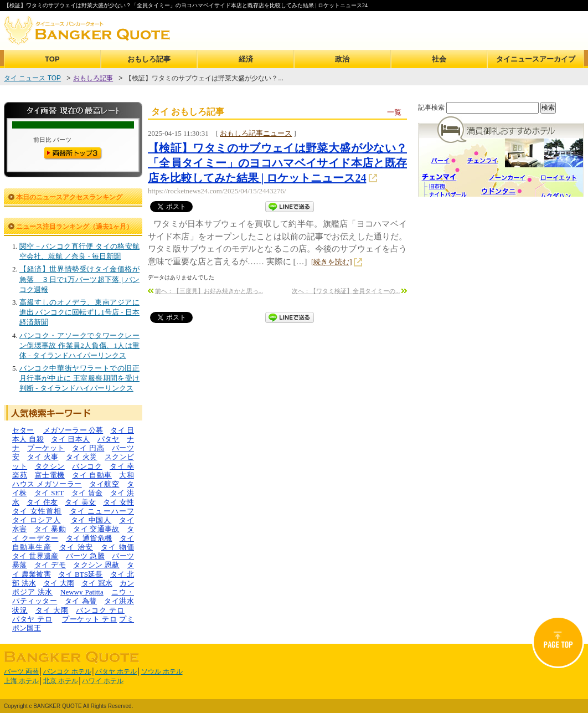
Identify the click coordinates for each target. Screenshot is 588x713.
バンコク (87, 466)
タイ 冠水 (97, 583)
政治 (342, 59)
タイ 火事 (43, 457)
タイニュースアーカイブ (536, 59)
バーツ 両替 (21, 671)
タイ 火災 (82, 457)
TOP (52, 59)
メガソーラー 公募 (73, 430)
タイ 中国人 (91, 520)
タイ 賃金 (87, 493)
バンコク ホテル (67, 671)
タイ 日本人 (70, 439)
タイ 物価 (117, 547)
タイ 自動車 (92, 475)
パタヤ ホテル (116, 671)
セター (23, 430)
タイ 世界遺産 (35, 556)
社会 (439, 59)
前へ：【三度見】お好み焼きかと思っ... (209, 291)
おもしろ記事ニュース (256, 133)
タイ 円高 (88, 448)
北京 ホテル (61, 681)
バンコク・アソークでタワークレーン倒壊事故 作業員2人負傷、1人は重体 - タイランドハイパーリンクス (79, 345)
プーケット (46, 448)
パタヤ (109, 439)
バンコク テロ (100, 610)
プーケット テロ (90, 619)
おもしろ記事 (149, 59)
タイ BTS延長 (81, 574)
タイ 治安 (76, 547)
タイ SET (49, 493)
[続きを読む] (332, 262)
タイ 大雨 (59, 583)
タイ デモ (50, 565)
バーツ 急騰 (85, 556)
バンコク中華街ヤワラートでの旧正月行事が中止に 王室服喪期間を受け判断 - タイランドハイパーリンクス (79, 378)
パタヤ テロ (32, 619)
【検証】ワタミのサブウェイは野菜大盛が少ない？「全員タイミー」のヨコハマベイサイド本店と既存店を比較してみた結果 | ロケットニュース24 (277, 163)
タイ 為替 (81, 601)
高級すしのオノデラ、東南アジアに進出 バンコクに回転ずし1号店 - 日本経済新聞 (79, 312)
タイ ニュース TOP (32, 78)
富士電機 (50, 475)
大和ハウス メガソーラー (73, 479)
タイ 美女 (80, 502)
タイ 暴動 (50, 529)
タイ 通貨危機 (89, 538)
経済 (246, 59)
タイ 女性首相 (37, 511)
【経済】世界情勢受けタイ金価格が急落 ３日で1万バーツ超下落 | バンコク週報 (79, 279)
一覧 (394, 112)
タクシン (50, 466)
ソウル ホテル (162, 671)
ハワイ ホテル (103, 681)
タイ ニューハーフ (102, 511)
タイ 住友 (42, 502)
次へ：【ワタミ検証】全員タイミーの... (346, 291)
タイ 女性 (118, 502)
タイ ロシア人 (37, 520)
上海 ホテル (21, 681)
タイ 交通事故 (96, 529)
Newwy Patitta (82, 592)
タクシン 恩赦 (96, 565)
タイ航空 (104, 484)
